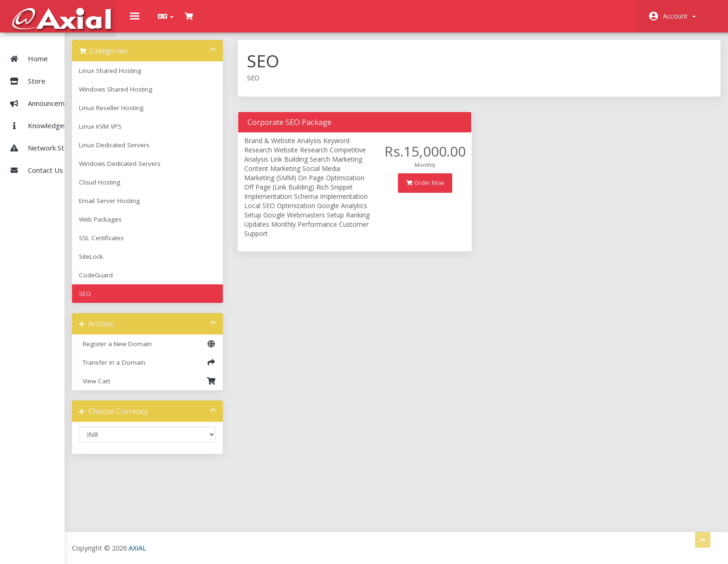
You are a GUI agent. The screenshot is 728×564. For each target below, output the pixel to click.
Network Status (42, 138)
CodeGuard (154, 282)
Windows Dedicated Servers (178, 171)
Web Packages (159, 226)
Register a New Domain (198, 351)
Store (55, 71)
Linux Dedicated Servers (173, 152)
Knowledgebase (43, 115)
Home (27, 48)
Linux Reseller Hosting (170, 115)
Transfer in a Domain (198, 369)
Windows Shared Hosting (174, 96)
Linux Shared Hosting (169, 78)
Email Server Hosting (168, 208)
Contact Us (35, 160)
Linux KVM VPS (159, 133)
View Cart (198, 388)
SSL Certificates (160, 245)
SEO (143, 301)
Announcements (43, 93)
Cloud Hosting (158, 189)
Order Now (447, 190)
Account (679, 16)
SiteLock (149, 263)
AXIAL (195, 548)
